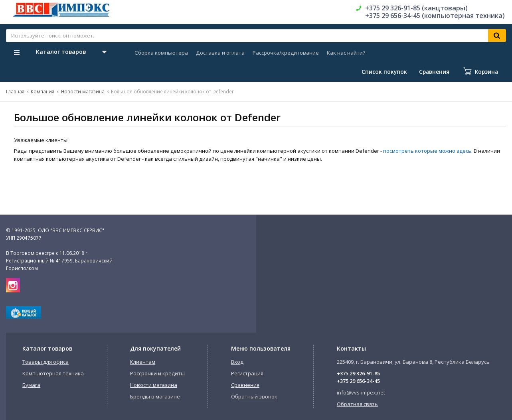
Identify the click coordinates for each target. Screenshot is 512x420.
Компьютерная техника (53, 373)
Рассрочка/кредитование (286, 53)
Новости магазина (83, 91)
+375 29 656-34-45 (358, 381)
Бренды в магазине (155, 396)
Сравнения (245, 385)
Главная (15, 91)
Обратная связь (357, 404)
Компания (43, 91)
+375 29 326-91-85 (358, 373)
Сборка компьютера (161, 53)
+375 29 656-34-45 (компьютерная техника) (435, 16)
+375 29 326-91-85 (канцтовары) (416, 8)
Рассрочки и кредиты (157, 373)
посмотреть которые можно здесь (427, 151)
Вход (237, 362)
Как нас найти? (346, 53)
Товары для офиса (45, 362)
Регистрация (247, 373)
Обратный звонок (254, 396)
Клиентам (143, 362)
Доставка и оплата (220, 53)
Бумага (31, 385)
